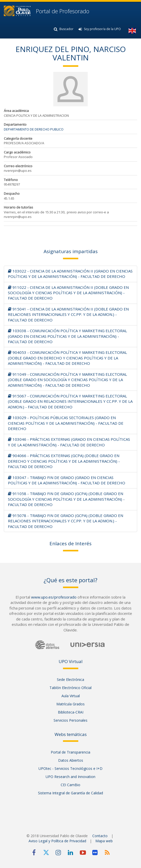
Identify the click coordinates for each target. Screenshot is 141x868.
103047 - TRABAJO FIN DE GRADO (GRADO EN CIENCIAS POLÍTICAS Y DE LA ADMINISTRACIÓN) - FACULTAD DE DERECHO (67, 480)
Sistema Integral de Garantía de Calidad (70, 793)
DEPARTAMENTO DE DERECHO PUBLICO (34, 129)
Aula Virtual (71, 696)
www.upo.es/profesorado (54, 597)
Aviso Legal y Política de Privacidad (57, 841)
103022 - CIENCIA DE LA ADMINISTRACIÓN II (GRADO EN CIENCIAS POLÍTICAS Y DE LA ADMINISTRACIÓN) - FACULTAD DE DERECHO (70, 274)
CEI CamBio (70, 785)
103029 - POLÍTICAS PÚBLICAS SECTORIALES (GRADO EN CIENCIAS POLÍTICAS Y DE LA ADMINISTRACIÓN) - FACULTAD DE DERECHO (66, 423)
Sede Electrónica (70, 679)
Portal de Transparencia (70, 752)
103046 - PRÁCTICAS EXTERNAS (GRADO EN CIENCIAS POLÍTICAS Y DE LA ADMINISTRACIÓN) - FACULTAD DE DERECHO (69, 442)
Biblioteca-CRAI (71, 712)
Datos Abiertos (71, 760)
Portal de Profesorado (62, 11)
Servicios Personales (70, 720)
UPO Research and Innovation (70, 777)
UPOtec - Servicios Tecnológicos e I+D (70, 768)
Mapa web (104, 841)
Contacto (100, 836)
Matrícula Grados (70, 704)
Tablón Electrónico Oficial (70, 688)
